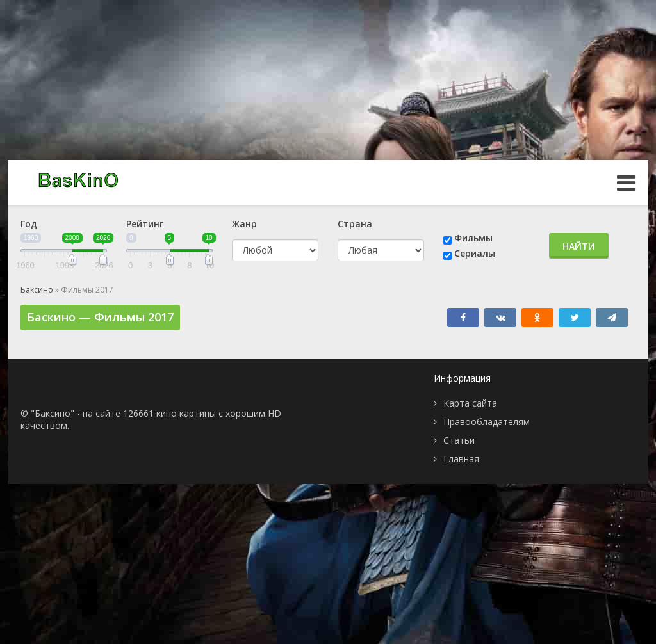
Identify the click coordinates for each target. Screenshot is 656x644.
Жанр (244, 224)
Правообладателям (487, 422)
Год (29, 224)
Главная (461, 459)
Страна (355, 224)
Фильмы (473, 238)
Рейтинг (145, 224)
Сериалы (475, 253)
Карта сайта (470, 403)
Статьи (459, 440)
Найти (579, 246)
